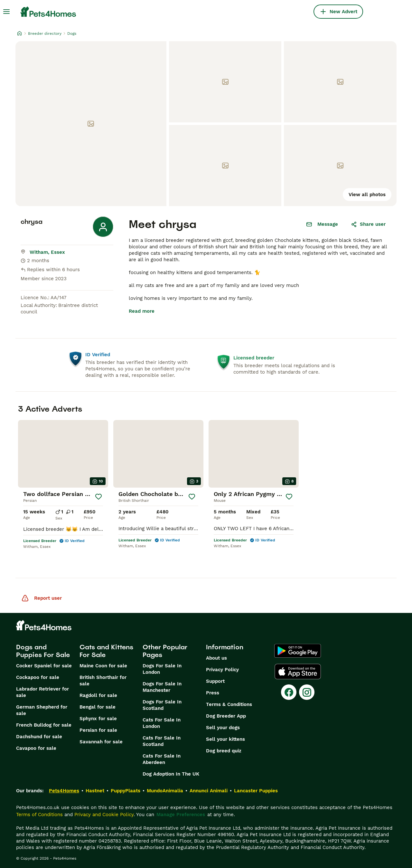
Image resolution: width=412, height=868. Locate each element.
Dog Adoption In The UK (171, 774)
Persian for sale (98, 730)
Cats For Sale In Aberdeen (162, 759)
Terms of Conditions (39, 815)
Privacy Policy (222, 670)
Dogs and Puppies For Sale (43, 651)
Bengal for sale (98, 707)
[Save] (98, 497)
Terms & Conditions (229, 704)
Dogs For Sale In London (162, 669)
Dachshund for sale (39, 737)
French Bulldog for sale (44, 725)
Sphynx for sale (98, 719)
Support (215, 681)
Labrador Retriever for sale (42, 692)
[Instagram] (307, 692)
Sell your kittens (225, 739)
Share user (368, 224)
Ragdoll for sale (98, 695)
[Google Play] (298, 651)
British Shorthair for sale (103, 681)
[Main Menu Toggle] (6, 12)
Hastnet (95, 791)
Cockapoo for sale (38, 677)
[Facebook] (289, 692)
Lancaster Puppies (256, 791)
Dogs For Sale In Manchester (162, 687)
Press (213, 693)
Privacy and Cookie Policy (104, 815)
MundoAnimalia (165, 791)
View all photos (367, 195)
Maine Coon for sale (103, 666)
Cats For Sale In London (162, 723)
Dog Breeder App (226, 716)
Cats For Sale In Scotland (162, 741)
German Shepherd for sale (42, 710)
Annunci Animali (209, 791)
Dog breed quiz (224, 751)
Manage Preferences (181, 815)
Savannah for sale (101, 742)
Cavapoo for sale (36, 748)
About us (216, 658)
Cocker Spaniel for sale (44, 666)
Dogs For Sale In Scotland (162, 705)
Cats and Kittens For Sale (106, 651)
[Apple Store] (298, 672)
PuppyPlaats (126, 791)
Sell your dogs (223, 728)
